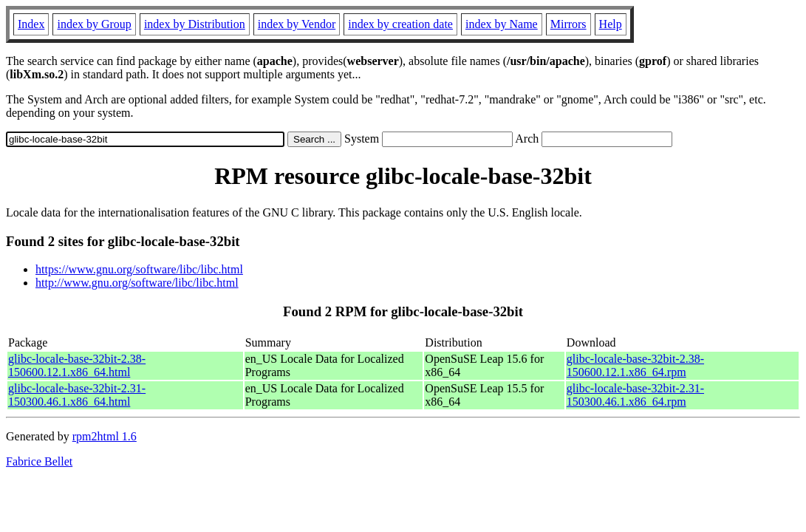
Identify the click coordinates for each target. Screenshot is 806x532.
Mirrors (568, 24)
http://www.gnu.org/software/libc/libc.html (137, 283)
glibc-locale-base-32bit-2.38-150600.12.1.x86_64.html (77, 365)
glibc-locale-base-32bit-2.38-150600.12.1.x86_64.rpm (635, 365)
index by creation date (400, 24)
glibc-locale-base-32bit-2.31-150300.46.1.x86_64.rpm (635, 395)
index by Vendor (297, 24)
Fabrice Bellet (39, 461)
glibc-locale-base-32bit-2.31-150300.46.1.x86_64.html (77, 395)
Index (31, 24)
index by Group (94, 24)
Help (611, 24)
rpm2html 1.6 (105, 436)
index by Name (502, 24)
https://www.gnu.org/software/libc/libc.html (139, 269)
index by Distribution (195, 24)
